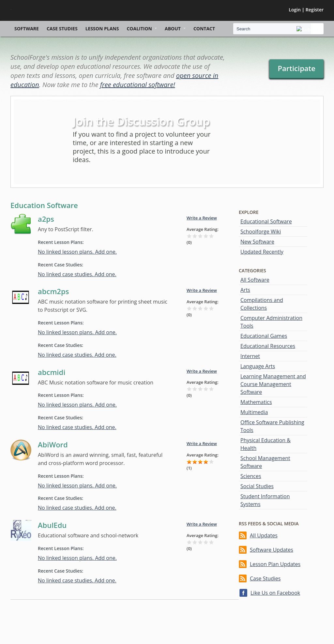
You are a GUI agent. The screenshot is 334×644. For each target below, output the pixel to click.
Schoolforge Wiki (261, 232)
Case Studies (62, 29)
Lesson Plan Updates (275, 564)
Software (27, 29)
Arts (245, 290)
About (173, 29)
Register (315, 10)
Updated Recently (262, 252)
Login (295, 10)
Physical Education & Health (266, 444)
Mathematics (256, 402)
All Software (255, 280)
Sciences (251, 476)
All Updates (264, 535)
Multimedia (254, 412)
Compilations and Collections (262, 304)
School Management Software (265, 462)
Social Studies (257, 486)
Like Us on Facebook (275, 593)
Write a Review (202, 218)
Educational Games (264, 336)
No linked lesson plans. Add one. (77, 252)
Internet (250, 356)
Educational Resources (268, 346)
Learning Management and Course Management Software (273, 384)
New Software (257, 242)
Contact (204, 29)
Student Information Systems (265, 500)
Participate (296, 68)
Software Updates (272, 550)
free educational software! (138, 85)
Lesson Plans (102, 29)
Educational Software (266, 221)
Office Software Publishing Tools (272, 426)
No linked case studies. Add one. (77, 274)
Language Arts (258, 366)
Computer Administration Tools (271, 322)
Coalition (139, 29)
